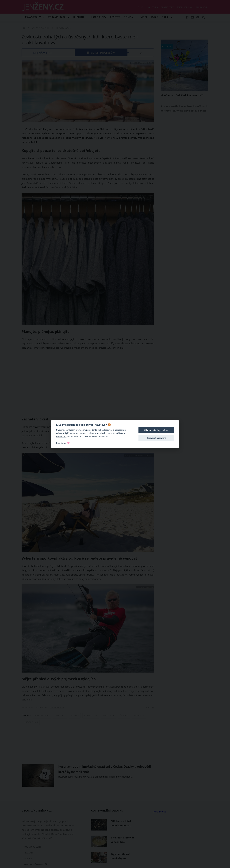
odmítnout (61, 436)
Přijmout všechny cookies (156, 430)
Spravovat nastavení (156, 438)
